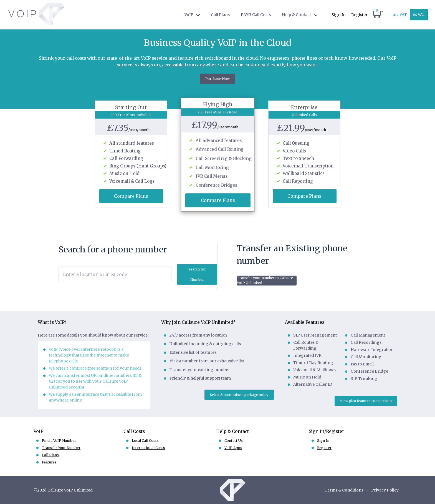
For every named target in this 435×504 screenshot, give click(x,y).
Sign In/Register (327, 431)
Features (49, 462)
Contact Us (234, 441)
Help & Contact (296, 15)
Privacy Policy (385, 490)
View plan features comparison (366, 401)
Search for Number (197, 274)
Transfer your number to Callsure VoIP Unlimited (265, 280)
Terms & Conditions (344, 490)
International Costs (148, 448)
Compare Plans (131, 196)
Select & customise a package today (239, 395)
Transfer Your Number (61, 448)
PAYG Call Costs (256, 15)
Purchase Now (217, 79)
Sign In (339, 15)
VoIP (189, 15)
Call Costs (134, 431)
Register (359, 15)
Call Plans (220, 15)
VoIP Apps (233, 448)
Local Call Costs (145, 441)
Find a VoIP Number (59, 441)
